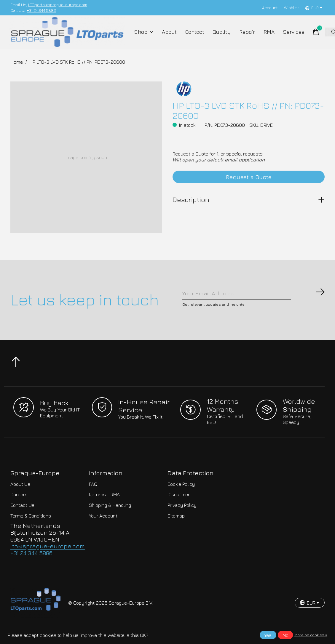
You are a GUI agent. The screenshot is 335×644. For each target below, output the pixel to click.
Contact (193, 36)
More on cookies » (311, 635)
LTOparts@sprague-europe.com (58, 5)
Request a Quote (249, 186)
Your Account (103, 527)
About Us (20, 495)
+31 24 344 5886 (42, 10)
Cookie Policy (181, 495)
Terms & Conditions (31, 527)
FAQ (93, 495)
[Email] (253, 303)
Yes (268, 635)
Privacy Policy (182, 516)
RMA (264, 36)
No (285, 635)
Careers (19, 506)
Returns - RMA (104, 506)
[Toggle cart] (308, 36)
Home (17, 70)
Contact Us (22, 516)
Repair (243, 36)
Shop (145, 36)
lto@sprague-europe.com (48, 557)
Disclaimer (179, 506)
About (169, 36)
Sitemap (176, 527)
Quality (219, 36)
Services (287, 36)
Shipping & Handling (110, 516)
